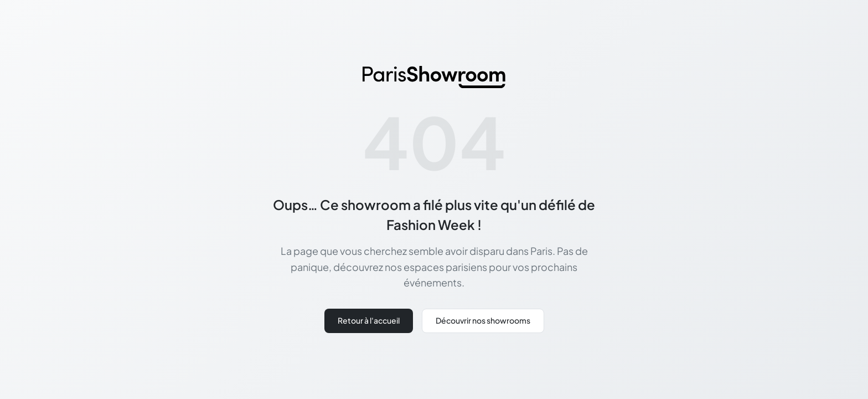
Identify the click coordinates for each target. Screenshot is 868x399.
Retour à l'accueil (369, 320)
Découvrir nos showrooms (483, 320)
